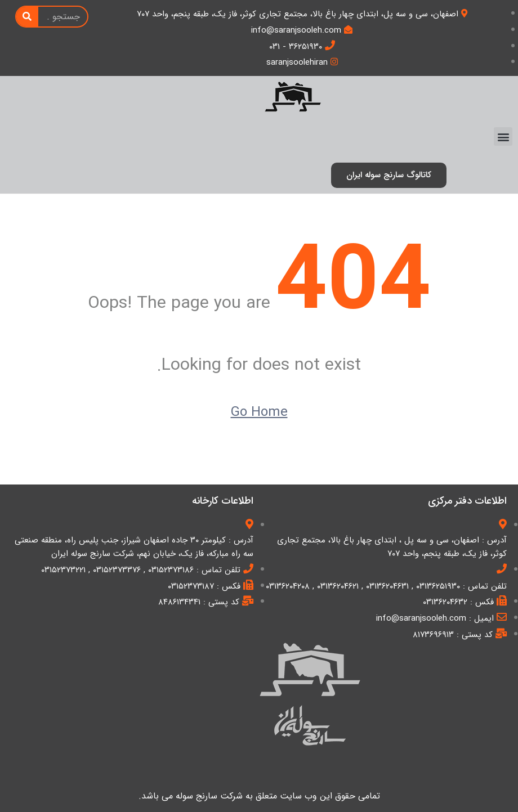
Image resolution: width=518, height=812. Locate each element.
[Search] (27, 17)
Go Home (259, 412)
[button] (503, 136)
